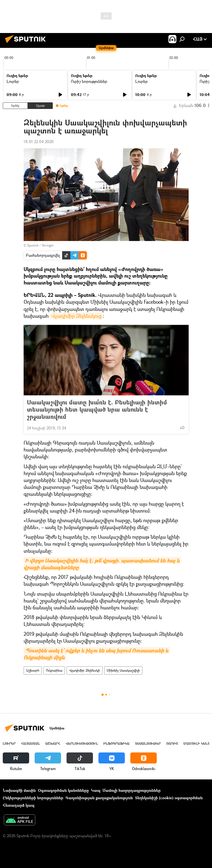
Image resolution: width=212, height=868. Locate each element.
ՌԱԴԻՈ (172, 744)
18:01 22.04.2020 (39, 142)
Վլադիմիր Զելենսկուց (76, 316)
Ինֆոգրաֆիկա (116, 744)
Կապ (96, 790)
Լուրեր (13, 81)
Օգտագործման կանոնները (63, 790)
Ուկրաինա (54, 670)
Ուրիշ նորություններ (89, 81)
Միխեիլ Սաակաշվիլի (123, 670)
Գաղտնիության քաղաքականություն (99, 798)
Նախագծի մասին (19, 790)
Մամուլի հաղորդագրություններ (132, 790)
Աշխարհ (33, 670)
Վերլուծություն (82, 744)
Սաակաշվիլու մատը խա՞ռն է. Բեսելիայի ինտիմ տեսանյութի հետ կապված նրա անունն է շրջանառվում (97, 409)
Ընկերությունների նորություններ (33, 798)
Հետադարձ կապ (19, 805)
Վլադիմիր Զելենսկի (85, 670)
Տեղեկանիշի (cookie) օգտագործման (169, 798)
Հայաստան (31, 744)
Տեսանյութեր (148, 744)
